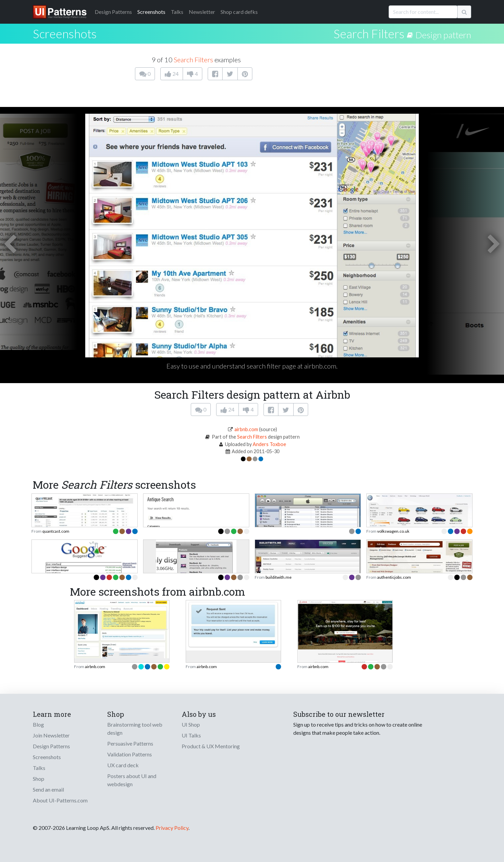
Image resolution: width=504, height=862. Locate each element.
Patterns (113, 12)
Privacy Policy (172, 828)
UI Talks (191, 735)
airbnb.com (246, 429)
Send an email (48, 789)
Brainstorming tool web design (135, 728)
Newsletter (202, 12)
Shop (39, 779)
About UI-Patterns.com (60, 800)
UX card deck (123, 765)
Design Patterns (51, 746)
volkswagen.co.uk (393, 531)
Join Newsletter (51, 735)
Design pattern (443, 35)
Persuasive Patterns (130, 743)
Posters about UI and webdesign (132, 780)
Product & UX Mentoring (211, 746)
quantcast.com (56, 531)
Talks (177, 12)
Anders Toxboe (269, 444)
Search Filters (369, 34)
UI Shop (191, 724)
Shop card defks (239, 12)
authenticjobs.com (394, 577)
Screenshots (151, 12)
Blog (38, 724)
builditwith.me (279, 577)
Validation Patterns (130, 754)
